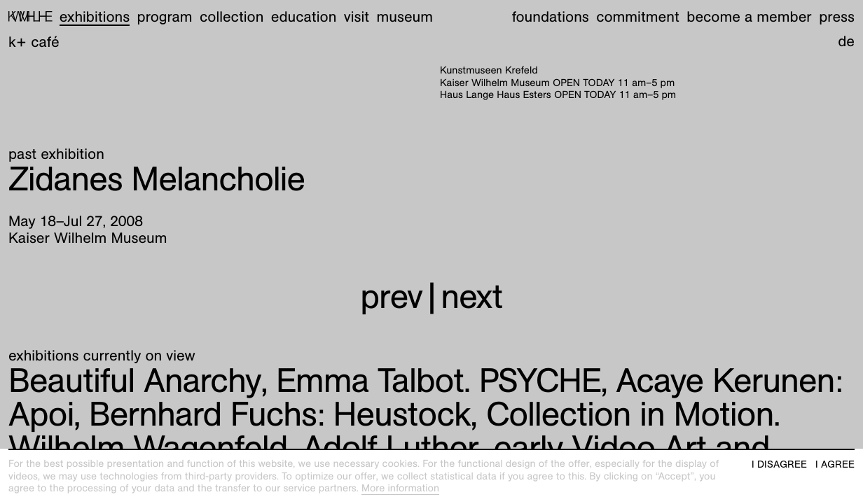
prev (391, 296)
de (846, 41)
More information (400, 489)
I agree (835, 464)
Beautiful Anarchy (134, 380)
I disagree (779, 464)
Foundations (551, 16)
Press (837, 16)
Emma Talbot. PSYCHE (439, 380)
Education (304, 16)
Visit (357, 16)
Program (165, 16)
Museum (405, 16)
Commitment (638, 16)
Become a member (749, 16)
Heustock (280, 414)
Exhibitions (95, 16)
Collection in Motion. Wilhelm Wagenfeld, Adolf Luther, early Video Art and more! (394, 448)
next (471, 296)
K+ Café (34, 42)
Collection (232, 16)
